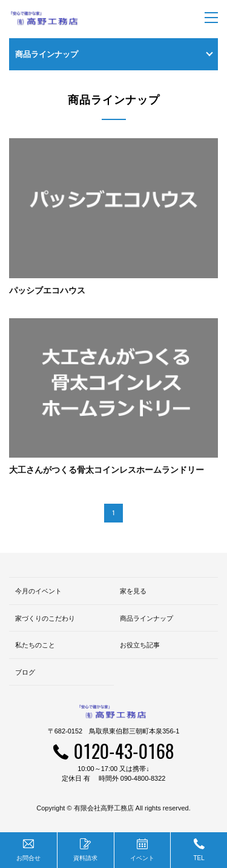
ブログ (25, 672)
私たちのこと (35, 645)
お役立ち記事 (140, 645)
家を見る (133, 591)
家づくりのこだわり (45, 618)
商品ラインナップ (146, 618)
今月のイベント (38, 591)
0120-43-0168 (124, 751)
